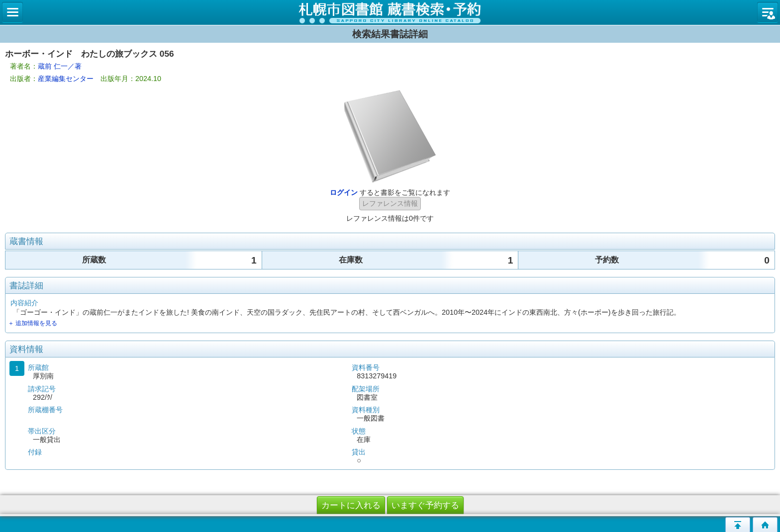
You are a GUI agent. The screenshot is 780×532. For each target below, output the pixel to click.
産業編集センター (66, 79)
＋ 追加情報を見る (33, 323)
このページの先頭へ (738, 525)
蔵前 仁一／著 (60, 66)
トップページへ (765, 525)
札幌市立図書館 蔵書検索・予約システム (390, 12)
